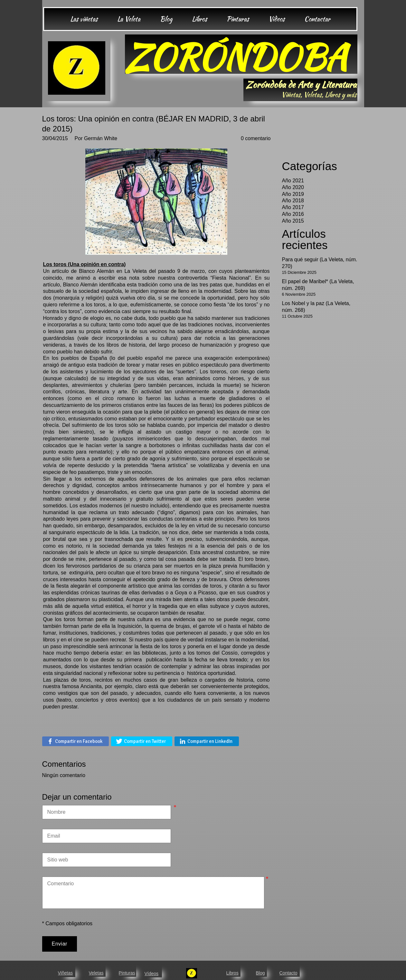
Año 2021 (293, 181)
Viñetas (65, 973)
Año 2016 (293, 214)
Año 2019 (293, 194)
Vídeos (152, 974)
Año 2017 (293, 207)
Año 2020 (293, 187)
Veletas (96, 973)
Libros (232, 973)
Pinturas (127, 973)
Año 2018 (293, 201)
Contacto (288, 973)
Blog (260, 973)
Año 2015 (293, 221)
